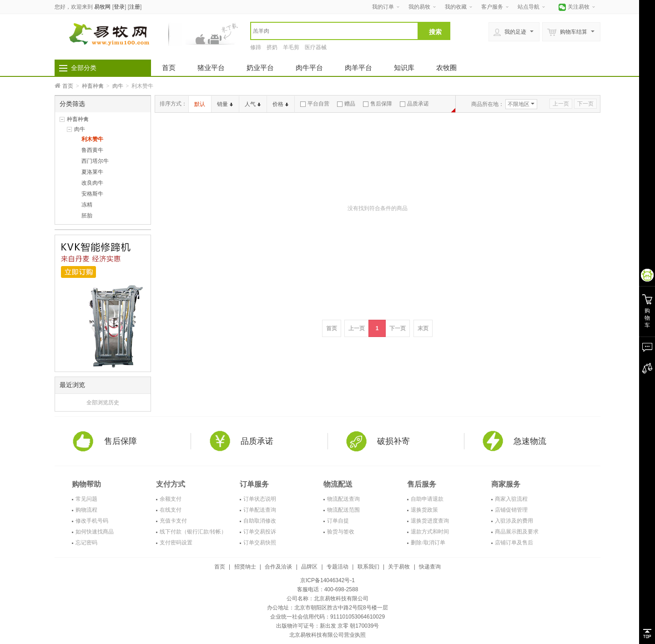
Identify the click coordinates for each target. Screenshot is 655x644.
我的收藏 (456, 7)
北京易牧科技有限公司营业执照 (327, 635)
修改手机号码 (92, 521)
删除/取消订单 (428, 543)
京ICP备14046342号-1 (327, 580)
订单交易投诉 (260, 532)
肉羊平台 (358, 68)
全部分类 (84, 68)
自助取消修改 (260, 521)
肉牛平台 (309, 68)
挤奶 (272, 47)
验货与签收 (341, 532)
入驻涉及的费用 (514, 521)
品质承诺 (414, 104)
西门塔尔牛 (95, 161)
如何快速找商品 (95, 532)
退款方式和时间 (430, 532)
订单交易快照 (260, 543)
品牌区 (309, 567)
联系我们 (368, 567)
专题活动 (338, 567)
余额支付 (171, 499)
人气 (253, 104)
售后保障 (378, 104)
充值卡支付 (173, 521)
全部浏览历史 (103, 402)
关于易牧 (399, 567)
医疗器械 (316, 47)
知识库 (404, 68)
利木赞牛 (92, 139)
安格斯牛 (92, 194)
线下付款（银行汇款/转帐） (193, 532)
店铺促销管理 (511, 510)
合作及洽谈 (278, 567)
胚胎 (87, 216)
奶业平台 (260, 68)
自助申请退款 (427, 499)
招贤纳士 (245, 567)
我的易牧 (419, 7)
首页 (169, 68)
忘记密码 (86, 543)
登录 (119, 7)
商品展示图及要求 (517, 532)
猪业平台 (211, 68)
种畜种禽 (93, 86)
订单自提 (338, 521)
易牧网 (102, 7)
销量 (225, 104)
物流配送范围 (343, 510)
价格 (280, 104)
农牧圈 (446, 68)
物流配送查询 (343, 499)
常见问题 (86, 499)
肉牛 (118, 86)
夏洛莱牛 (92, 172)
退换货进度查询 (430, 521)
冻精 (87, 205)
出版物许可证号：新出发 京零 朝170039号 (328, 626)
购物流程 (86, 510)
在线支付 (171, 510)
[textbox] (334, 31)
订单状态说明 (260, 499)
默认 (200, 104)
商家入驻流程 (511, 499)
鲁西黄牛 (92, 150)
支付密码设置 (176, 543)
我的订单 (383, 7)
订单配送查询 (260, 510)
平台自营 (315, 104)
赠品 (346, 104)
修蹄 (256, 47)
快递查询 (430, 567)
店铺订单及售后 (514, 543)
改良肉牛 (92, 183)
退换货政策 (424, 510)
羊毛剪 (291, 47)
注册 (135, 7)
